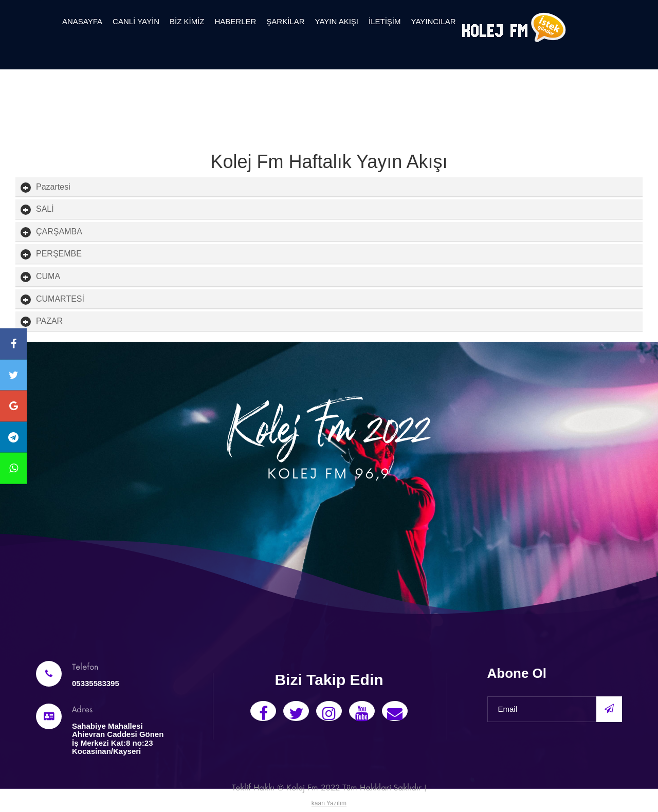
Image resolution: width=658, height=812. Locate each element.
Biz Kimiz (187, 21)
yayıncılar (434, 21)
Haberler (235, 21)
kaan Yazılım (329, 803)
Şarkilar (285, 21)
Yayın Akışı (337, 21)
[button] (53, 187)
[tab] (329, 187)
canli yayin (136, 21)
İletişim (385, 21)
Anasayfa (82, 21)
